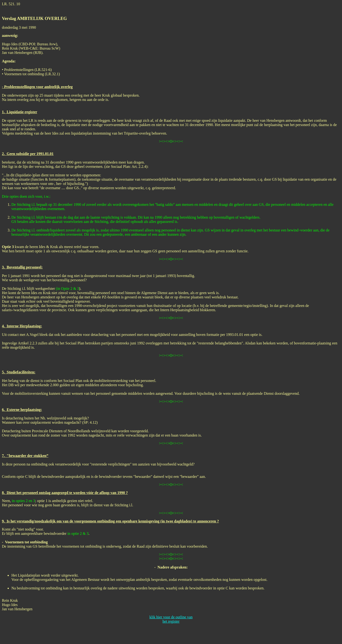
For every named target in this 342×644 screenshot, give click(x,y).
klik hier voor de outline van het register (171, 619)
